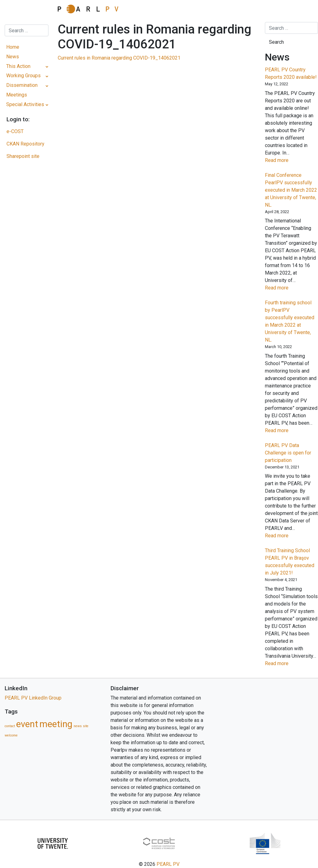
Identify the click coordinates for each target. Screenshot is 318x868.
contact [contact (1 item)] (10, 726)
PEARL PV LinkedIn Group (33, 698)
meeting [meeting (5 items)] (56, 724)
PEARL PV (168, 864)
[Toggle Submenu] (47, 67)
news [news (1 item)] (78, 726)
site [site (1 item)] (86, 726)
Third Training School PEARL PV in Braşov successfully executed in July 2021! (290, 562)
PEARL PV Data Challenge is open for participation (288, 453)
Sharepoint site (23, 156)
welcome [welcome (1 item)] (11, 735)
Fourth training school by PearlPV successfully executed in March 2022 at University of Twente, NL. (290, 321)
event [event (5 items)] (27, 724)
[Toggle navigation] (26, 11)
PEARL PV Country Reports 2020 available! (291, 73)
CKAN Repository (25, 144)
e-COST (15, 131)
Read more (287, 160)
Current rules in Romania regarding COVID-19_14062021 (119, 58)
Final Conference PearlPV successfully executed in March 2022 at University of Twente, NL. (291, 190)
